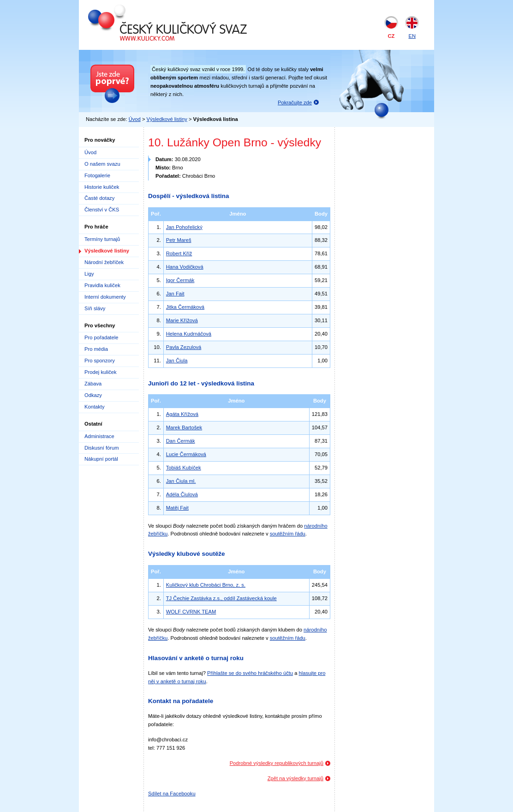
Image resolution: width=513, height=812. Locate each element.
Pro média (96, 349)
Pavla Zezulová (184, 347)
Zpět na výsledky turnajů (295, 778)
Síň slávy (95, 308)
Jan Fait (175, 294)
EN (412, 36)
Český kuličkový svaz (130, 8)
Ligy (89, 274)
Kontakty (95, 407)
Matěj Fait (177, 508)
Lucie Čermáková (186, 454)
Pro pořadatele (101, 337)
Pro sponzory (100, 361)
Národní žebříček (104, 262)
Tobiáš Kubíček (184, 468)
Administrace (99, 436)
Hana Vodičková (185, 267)
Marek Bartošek (184, 427)
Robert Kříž (179, 253)
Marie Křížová (182, 320)
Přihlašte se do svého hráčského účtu (250, 673)
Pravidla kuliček (102, 285)
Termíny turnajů (102, 239)
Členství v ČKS (102, 210)
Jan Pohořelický (184, 227)
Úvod (135, 119)
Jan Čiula (177, 361)
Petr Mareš (179, 240)
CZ (391, 36)
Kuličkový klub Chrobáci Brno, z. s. (206, 585)
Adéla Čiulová (182, 494)
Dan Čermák (181, 441)
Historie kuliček (102, 187)
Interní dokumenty (105, 297)
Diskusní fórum (102, 448)
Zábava (93, 384)
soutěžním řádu (288, 534)
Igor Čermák (180, 280)
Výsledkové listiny (167, 119)
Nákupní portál (101, 459)
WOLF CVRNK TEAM (191, 612)
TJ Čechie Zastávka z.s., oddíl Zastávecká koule (221, 598)
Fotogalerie (97, 175)
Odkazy (93, 395)
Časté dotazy (99, 198)
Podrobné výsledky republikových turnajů (277, 763)
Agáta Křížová (182, 414)
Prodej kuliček (101, 372)
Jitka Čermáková (185, 307)
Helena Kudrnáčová (189, 334)
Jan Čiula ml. (181, 481)
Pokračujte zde (295, 102)
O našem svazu (102, 164)
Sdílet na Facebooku (172, 794)
